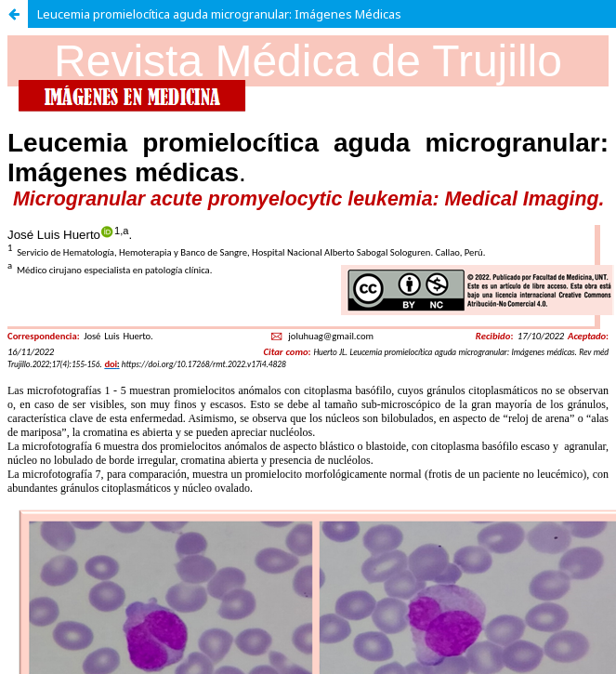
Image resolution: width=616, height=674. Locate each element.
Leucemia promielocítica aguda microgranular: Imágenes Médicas (219, 14)
